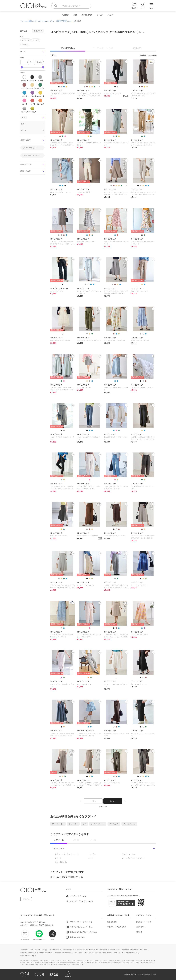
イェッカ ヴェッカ (129, 824)
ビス (84, 824)
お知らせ (139, 932)
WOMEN (66, 15)
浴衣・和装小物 (61, 862)
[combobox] (71, 6)
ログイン (26, 899)
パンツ (91, 858)
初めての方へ (140, 927)
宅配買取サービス (131, 953)
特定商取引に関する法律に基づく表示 (135, 950)
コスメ (100, 15)
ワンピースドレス (129, 854)
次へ (113, 801)
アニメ (110, 15)
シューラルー (73, 824)
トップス (92, 854)
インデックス (114, 824)
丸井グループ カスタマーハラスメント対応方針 (92, 950)
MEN (75, 15)
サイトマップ (119, 953)
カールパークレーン (98, 824)
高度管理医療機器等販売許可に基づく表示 (68, 953)
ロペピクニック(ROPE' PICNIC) (57, 21)
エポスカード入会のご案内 (117, 927)
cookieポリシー (115, 950)
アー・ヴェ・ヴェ (58, 824)
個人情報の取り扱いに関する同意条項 (62, 950)
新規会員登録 (112, 922)
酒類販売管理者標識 (45, 953)
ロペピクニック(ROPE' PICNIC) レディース (67, 877)
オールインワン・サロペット (133, 858)
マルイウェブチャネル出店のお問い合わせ (98, 953)
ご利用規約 (24, 950)
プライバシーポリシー (37, 950)
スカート (71, 21)
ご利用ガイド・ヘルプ (144, 922)
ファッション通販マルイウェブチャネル (33, 21)
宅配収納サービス (26, 956)
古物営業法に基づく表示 (28, 953)
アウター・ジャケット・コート (67, 854)
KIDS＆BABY (87, 15)
